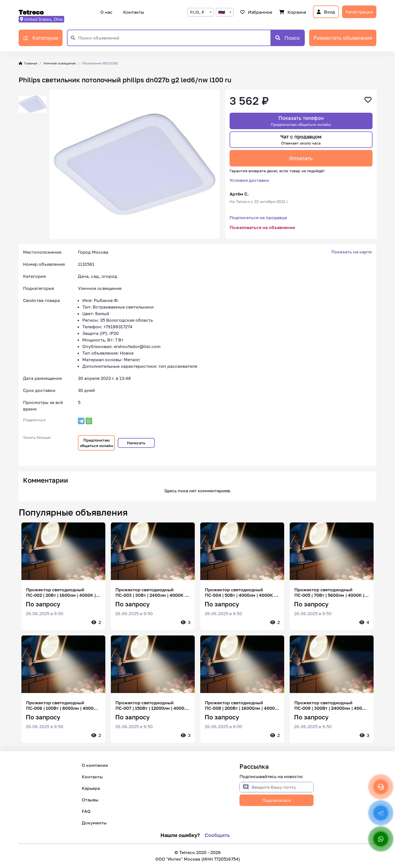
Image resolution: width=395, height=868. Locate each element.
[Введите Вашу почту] (282, 787)
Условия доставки (249, 180)
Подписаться (276, 800)
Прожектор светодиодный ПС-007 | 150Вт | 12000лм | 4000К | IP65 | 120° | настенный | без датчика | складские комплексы (153, 705)
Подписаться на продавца (258, 217)
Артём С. (239, 194)
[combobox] (201, 12)
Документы (94, 823)
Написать (136, 443)
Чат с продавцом (301, 139)
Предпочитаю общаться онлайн (97, 443)
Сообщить (217, 835)
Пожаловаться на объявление (262, 227)
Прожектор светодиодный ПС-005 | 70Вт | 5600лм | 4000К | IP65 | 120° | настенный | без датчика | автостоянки (329, 592)
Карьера (91, 788)
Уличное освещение (60, 63)
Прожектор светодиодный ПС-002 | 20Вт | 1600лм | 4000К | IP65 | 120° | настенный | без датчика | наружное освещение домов (61, 592)
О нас (106, 12)
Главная (28, 63)
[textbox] (225, 12)
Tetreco (31, 12)
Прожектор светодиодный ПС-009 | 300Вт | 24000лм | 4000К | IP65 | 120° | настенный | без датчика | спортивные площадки (331, 705)
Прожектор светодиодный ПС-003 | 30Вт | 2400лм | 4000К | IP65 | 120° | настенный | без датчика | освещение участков (151, 592)
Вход (326, 12)
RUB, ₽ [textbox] (197, 12)
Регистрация (359, 12)
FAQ (86, 811)
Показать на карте (352, 252)
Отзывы (90, 800)
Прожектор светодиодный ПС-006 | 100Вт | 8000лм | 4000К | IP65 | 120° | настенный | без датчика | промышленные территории (63, 705)
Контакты (133, 12)
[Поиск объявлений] (174, 38)
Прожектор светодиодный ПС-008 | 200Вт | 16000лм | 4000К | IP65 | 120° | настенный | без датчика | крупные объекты (241, 705)
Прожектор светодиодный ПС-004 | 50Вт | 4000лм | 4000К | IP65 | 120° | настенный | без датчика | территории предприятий (240, 592)
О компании (95, 765)
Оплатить (301, 158)
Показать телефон (301, 121)
